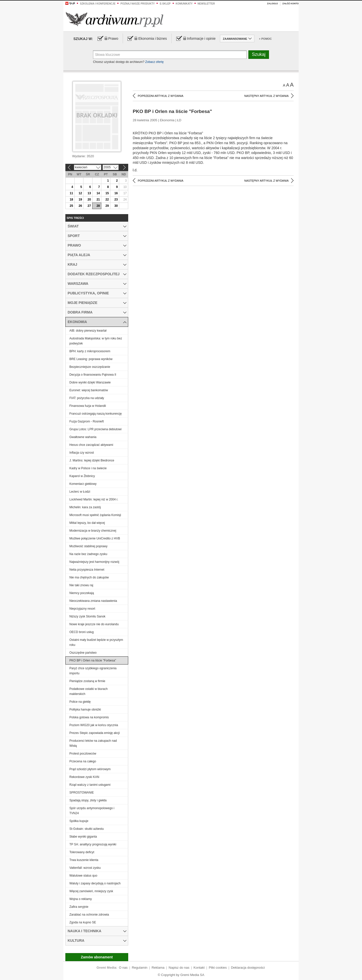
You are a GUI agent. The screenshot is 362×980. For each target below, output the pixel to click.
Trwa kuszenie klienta (84, 860)
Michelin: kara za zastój (85, 507)
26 (80, 206)
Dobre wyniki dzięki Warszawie (90, 382)
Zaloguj (272, 4)
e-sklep (165, 4)
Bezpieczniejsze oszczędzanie (90, 367)
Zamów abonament (97, 957)
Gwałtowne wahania (83, 437)
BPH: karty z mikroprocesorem (90, 351)
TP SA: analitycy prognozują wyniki (93, 844)
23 (116, 200)
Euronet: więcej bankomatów (89, 390)
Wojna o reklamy (81, 899)
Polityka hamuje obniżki (85, 710)
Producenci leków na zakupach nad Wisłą (93, 743)
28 (98, 206)
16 (116, 193)
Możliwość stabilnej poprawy (88, 546)
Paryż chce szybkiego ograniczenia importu (93, 671)
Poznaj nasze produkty (138, 4)
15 (107, 193)
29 (107, 206)
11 (71, 193)
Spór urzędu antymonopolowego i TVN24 (92, 811)
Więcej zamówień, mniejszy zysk (91, 891)
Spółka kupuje (79, 821)
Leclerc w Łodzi (80, 492)
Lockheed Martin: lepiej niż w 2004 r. (94, 499)
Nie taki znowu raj (81, 585)
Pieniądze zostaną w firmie (87, 681)
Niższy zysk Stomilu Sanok (87, 616)
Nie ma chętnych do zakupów (89, 577)
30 (116, 206)
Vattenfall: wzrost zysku (85, 868)
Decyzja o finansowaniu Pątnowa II (93, 375)
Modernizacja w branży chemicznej (93, 531)
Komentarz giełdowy (83, 484)
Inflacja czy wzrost (82, 453)
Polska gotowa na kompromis (89, 717)
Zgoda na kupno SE (83, 922)
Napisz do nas (179, 968)
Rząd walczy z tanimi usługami (90, 785)
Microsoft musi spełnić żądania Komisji (95, 515)
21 (98, 200)
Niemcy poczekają (82, 593)
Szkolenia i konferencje (98, 4)
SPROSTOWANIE (82, 793)
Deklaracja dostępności (248, 968)
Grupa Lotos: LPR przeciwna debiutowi (95, 429)
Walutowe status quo (83, 876)
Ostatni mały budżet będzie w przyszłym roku (96, 642)
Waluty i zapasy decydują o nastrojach (95, 883)
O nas (123, 968)
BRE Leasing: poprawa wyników (91, 359)
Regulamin (140, 968)
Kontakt (199, 968)
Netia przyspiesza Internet (87, 570)
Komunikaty (184, 4)
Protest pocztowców (83, 754)
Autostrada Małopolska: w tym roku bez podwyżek (96, 341)
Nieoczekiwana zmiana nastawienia (93, 601)
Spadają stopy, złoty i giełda (88, 800)
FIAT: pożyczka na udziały (87, 398)
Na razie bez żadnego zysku (88, 554)
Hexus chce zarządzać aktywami (91, 445)
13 (89, 193)
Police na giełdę (80, 702)
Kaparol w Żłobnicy (82, 476)
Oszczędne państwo (83, 653)
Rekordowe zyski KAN (84, 777)
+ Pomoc (265, 39)
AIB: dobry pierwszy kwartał (88, 331)
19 (80, 200)
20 (89, 200)
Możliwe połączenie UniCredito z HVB (95, 538)
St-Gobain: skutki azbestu (87, 829)
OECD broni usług (82, 632)
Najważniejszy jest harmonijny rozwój (94, 562)
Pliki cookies (218, 968)
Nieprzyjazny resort (82, 609)
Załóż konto (290, 4)
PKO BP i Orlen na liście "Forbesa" (93, 660)
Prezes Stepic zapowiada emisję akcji (95, 733)
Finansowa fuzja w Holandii (88, 406)
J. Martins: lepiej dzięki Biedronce (92, 460)
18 (71, 200)
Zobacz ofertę (154, 62)
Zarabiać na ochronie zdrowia (89, 915)
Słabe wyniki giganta (83, 837)
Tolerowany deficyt (82, 852)
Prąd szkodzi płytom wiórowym (90, 769)
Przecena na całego (83, 761)
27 (89, 206)
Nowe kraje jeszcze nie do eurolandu (94, 624)
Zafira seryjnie (79, 907)
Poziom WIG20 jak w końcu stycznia (94, 725)
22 (107, 200)
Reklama (158, 968)
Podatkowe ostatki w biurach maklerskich (88, 691)
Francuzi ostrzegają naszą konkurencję (96, 414)
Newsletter (206, 4)
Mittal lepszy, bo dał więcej (87, 523)
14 (98, 193)
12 (80, 193)
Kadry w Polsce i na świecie (88, 468)
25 (71, 206)
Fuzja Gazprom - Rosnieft (87, 421)
